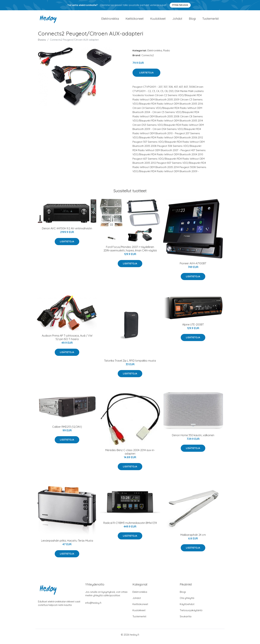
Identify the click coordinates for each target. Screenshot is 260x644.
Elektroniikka (110, 20)
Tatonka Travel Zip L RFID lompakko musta (130, 364)
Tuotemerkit (211, 20)
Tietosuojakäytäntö (191, 614)
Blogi (192, 20)
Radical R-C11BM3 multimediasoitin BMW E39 (130, 527)
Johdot (177, 20)
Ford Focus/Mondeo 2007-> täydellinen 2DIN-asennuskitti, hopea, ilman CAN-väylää (130, 252)
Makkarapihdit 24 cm (193, 538)
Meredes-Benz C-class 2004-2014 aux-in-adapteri (130, 455)
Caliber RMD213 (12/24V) (67, 430)
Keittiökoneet (135, 20)
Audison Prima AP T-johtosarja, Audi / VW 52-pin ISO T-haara (67, 341)
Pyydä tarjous (180, 5)
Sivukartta (186, 620)
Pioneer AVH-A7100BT (193, 267)
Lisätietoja (146, 76)
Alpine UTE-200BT (193, 328)
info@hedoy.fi (93, 606)
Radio (167, 54)
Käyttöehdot (187, 608)
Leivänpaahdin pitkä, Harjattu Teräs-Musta (67, 544)
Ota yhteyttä (187, 602)
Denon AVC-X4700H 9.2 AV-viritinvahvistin (67, 232)
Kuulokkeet (158, 20)
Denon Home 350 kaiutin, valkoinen (193, 439)
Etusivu (42, 43)
